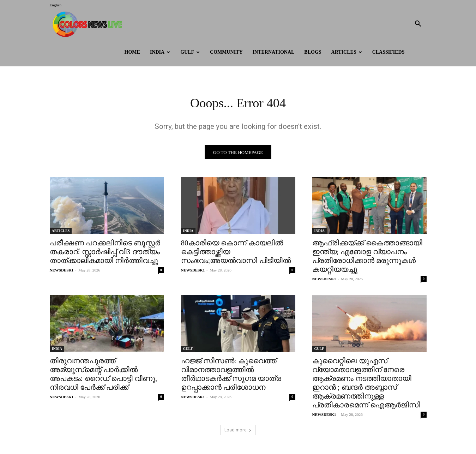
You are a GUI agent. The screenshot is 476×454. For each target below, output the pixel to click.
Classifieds (388, 52)
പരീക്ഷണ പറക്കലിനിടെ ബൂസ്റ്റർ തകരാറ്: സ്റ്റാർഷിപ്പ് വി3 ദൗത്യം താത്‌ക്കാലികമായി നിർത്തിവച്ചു (105, 253)
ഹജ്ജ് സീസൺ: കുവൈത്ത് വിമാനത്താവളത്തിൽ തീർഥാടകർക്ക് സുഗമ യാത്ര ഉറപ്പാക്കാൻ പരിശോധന (231, 376)
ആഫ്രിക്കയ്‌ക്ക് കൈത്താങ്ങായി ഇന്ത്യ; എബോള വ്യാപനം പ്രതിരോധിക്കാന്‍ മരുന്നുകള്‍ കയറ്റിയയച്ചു (367, 258)
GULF (190, 52)
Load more (238, 432)
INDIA (160, 52)
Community (226, 52)
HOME (132, 52)
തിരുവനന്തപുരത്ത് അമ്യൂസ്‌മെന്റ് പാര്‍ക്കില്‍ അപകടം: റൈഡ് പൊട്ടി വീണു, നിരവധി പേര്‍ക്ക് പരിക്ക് (104, 376)
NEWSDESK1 (62, 272)
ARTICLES (347, 52)
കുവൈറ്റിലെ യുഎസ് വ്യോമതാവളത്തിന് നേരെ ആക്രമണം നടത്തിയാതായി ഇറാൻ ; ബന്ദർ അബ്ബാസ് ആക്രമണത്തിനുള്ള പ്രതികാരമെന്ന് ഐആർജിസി (366, 385)
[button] (418, 25)
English (56, 5)
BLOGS (313, 52)
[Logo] (89, 24)
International (274, 52)
